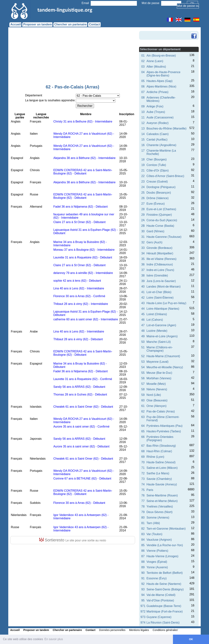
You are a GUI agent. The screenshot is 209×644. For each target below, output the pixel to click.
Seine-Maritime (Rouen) (162, 495)
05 (143, 81)
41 (143, 292)
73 (143, 479)
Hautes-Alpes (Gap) (159, 81)
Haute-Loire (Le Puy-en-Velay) (166, 303)
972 (143, 611)
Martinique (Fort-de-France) (165, 611)
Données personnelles (112, 630)
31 (143, 237)
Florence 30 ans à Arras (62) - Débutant (79, 503)
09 (143, 106)
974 (143, 623)
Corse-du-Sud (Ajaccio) (162, 220)
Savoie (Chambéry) (159, 479)
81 (143, 523)
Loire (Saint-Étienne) (160, 298)
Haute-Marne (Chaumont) (163, 356)
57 (143, 384)
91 (143, 578)
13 (143, 128)
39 (143, 281)
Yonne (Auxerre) (157, 567)
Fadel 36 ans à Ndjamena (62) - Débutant (80, 207)
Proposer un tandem (38, 24)
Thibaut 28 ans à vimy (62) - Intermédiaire (81, 304)
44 (143, 309)
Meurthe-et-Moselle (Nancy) (165, 367)
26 (143, 198)
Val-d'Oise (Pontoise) (160, 600)
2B (143, 226)
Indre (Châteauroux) (160, 264)
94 (143, 595)
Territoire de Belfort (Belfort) (165, 573)
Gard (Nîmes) (155, 231)
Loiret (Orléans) (157, 314)
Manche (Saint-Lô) (159, 342)
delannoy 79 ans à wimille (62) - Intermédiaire (83, 273)
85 (143, 545)
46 (143, 320)
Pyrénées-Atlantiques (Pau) (164, 426)
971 (143, 606)
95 (143, 600)
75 (143, 490)
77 (143, 501)
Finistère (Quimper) (159, 215)
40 (143, 287)
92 (143, 584)
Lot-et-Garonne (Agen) (161, 325)
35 (143, 259)
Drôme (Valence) (157, 198)
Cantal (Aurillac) (157, 140)
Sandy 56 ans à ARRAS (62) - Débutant (79, 387)
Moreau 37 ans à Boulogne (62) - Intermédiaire (84, 250)
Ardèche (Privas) (157, 92)
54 (143, 367)
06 (143, 86)
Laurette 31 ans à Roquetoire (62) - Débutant (83, 257)
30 (143, 231)
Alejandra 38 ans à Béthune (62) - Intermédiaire (84, 158)
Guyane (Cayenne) (159, 617)
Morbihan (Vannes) (159, 378)
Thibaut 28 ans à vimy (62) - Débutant (78, 339)
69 (143, 457)
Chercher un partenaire (70, 24)
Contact (95, 24)
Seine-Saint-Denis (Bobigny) (165, 589)
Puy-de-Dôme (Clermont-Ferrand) (163, 419)
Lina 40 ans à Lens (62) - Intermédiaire (79, 288)
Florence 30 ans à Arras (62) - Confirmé (79, 296)
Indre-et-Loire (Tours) (160, 270)
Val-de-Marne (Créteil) (161, 595)
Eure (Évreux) (156, 204)
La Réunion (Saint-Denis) (163, 623)
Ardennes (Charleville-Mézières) (161, 99)
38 (143, 275)
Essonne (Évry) (156, 578)
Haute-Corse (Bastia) (160, 226)
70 (143, 462)
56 (143, 378)
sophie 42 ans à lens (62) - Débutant (77, 281)
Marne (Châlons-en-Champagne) (160, 349)
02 (143, 61)
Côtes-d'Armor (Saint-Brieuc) (165, 176)
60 (143, 400)
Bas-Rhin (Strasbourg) (161, 446)
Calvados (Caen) (157, 134)
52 (143, 356)
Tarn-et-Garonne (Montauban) (166, 529)
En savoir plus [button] (54, 639)
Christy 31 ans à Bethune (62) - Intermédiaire (83, 121)
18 (143, 159)
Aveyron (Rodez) (157, 123)
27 (143, 204)
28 (143, 209)
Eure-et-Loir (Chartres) (161, 209)
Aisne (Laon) (155, 61)
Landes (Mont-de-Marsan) (163, 287)
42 (143, 298)
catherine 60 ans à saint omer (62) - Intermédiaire (86, 319)
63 (143, 417)
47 (143, 325)
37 (143, 270)
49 (143, 336)
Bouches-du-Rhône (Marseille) (166, 128)
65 (143, 431)
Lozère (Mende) (157, 331)
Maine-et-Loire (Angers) (162, 336)
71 (143, 468)
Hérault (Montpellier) (160, 253)
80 (143, 518)
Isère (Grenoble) (157, 275)
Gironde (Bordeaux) (159, 248)
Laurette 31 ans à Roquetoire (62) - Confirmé (83, 379)
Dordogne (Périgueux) (161, 187)
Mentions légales (139, 630)
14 (143, 134)
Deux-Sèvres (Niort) (159, 512)
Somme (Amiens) (158, 518)
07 (143, 92)
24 (143, 187)
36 (143, 264)
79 (143, 512)
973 (143, 617)
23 (143, 182)
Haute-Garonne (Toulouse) (164, 237)
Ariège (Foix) (155, 106)
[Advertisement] (72, 57)
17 (143, 151)
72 (143, 473)
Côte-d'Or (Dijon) (157, 170)
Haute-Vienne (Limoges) (162, 556)
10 (143, 112)
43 (143, 303)
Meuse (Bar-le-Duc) (159, 373)
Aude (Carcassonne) (160, 117)
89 (143, 567)
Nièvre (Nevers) (157, 389)
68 (143, 451)
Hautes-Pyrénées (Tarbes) (164, 431)
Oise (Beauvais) (157, 400)
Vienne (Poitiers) (157, 551)
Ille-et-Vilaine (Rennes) (161, 259)
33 (143, 248)
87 (143, 556)
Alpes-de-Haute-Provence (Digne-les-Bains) (163, 74)
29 (143, 215)
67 (143, 446)
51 (143, 347)
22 (143, 176)
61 (143, 406)
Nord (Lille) (154, 395)
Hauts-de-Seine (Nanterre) (164, 584)
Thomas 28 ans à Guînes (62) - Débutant (80, 394)
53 (143, 362)
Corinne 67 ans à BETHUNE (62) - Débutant (82, 478)
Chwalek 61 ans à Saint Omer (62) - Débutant (83, 407)
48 (143, 331)
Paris (150, 490)
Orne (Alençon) (156, 406)
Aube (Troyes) (156, 112)
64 (143, 426)
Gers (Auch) (154, 242)
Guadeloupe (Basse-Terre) (164, 606)
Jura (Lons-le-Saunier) (161, 281)
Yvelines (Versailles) (160, 506)
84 (143, 540)
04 (143, 72)
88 (143, 562)
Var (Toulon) (154, 534)
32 (143, 242)
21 (143, 170)
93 (143, 589)
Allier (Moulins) (156, 67)
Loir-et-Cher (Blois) (159, 292)
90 (143, 573)
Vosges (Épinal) (157, 562)
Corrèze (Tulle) (156, 165)
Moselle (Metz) (156, 384)
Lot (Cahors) (155, 320)
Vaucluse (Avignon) (159, 540)
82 (143, 529)
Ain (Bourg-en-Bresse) (161, 56)
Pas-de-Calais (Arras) (161, 411)
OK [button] (191, 639)
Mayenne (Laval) (157, 362)
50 (143, 342)
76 (143, 495)
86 (143, 551)
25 (143, 193)
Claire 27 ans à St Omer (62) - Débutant (79, 222)
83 (143, 534)
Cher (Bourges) (156, 159)
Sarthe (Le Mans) (158, 473)
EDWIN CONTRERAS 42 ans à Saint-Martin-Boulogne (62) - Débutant (83, 172)
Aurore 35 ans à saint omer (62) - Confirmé (81, 427)
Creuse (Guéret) (157, 182)
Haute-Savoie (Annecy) (162, 484)
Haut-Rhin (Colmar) (159, 451)
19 (143, 165)
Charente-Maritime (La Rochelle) (161, 152)
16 (143, 145)
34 (143, 253)
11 (143, 117)
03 (143, 67)
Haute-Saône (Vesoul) (161, 462)
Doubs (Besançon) (159, 193)
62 (143, 411)
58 (143, 389)
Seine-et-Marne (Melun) (162, 501)
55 (143, 373)
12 (143, 123)
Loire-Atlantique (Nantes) (163, 309)
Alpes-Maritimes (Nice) (161, 86)
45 (143, 314)
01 (143, 56)
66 (143, 437)
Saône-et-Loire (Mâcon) (162, 468)
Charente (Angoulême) (161, 145)
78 (143, 506)
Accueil (16, 24)
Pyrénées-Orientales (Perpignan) (160, 439)
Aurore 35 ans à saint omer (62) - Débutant (81, 446)
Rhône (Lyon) (155, 457)
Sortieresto (73, 540)
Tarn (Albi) (153, 523)
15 (143, 140)
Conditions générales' (165, 630)
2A (143, 220)
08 (143, 98)
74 (143, 484)
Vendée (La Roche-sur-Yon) (165, 545)
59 (143, 395)
